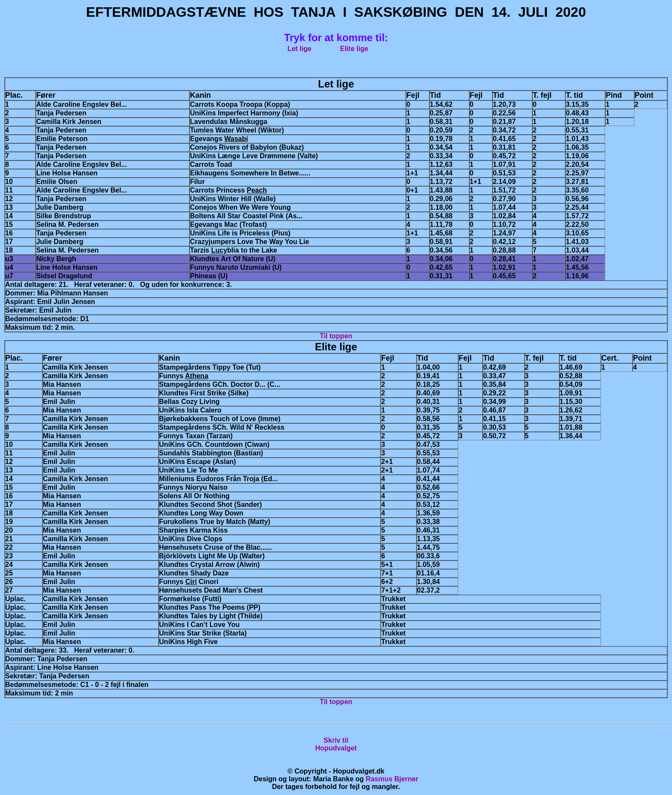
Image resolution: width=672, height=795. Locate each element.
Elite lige (354, 49)
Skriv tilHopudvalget (336, 744)
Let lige (300, 49)
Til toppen (336, 336)
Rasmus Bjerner (392, 779)
